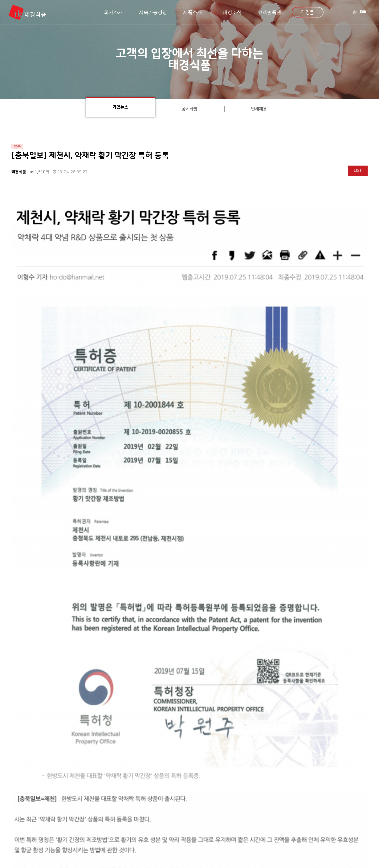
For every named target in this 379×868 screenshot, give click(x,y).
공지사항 (190, 109)
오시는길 (128, 807)
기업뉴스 (120, 107)
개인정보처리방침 (160, 807)
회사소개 (71, 807)
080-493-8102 (293, 819)
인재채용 (259, 109)
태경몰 (308, 12)
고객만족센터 (99, 807)
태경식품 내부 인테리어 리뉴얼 (61, 737)
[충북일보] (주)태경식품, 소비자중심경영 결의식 (75, 749)
